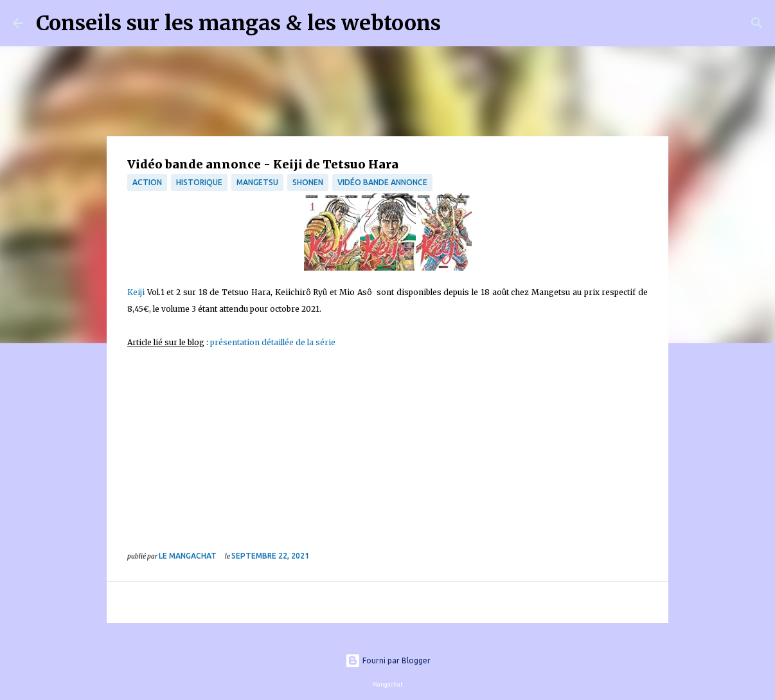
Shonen (308, 182)
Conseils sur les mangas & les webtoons (238, 23)
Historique (199, 182)
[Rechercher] (459, 23)
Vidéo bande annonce (382, 182)
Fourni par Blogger (388, 660)
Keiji (136, 292)
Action (147, 182)
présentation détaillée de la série (273, 342)
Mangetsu (257, 182)
